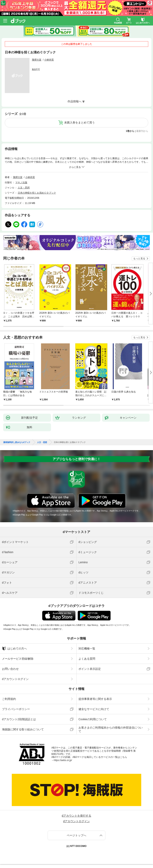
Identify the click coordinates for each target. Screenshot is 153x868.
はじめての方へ (14, 649)
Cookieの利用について (93, 719)
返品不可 (36, 69)
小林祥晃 (49, 60)
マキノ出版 (21, 182)
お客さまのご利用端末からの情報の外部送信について (111, 729)
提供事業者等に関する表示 (95, 699)
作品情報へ (75, 101)
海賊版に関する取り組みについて (23, 729)
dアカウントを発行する (76, 816)
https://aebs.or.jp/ (63, 760)
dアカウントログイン (15, 679)
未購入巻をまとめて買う (79, 122)
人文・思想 (24, 188)
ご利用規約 (9, 699)
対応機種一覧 (87, 649)
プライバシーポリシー (16, 709)
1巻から (130, 131)
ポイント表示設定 (90, 669)
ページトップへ (76, 835)
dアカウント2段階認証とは (19, 719)
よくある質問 (87, 659)
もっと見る (139, 259)
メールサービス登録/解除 (18, 659)
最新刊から (142, 131)
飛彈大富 (37, 60)
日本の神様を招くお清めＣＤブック (37, 193)
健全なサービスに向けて (94, 709)
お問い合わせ (10, 669)
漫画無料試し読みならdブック (17, 442)
